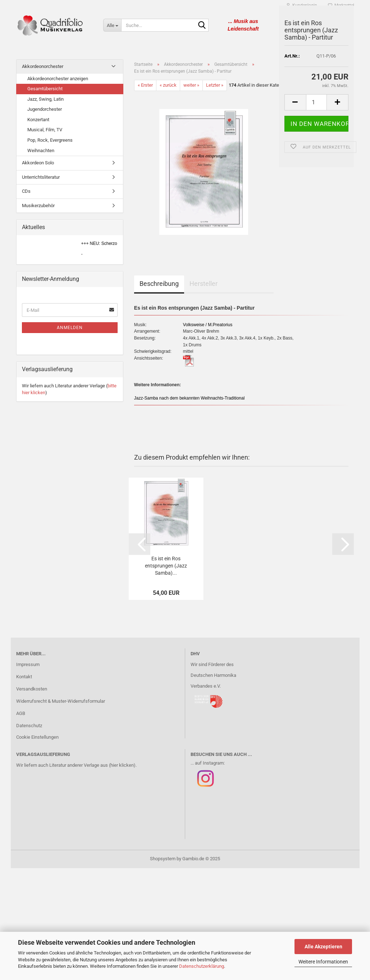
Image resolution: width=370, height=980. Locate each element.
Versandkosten (32, 689)
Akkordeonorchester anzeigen (58, 79)
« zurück (168, 85)
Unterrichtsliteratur (41, 177)
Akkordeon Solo (38, 163)
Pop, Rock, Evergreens (50, 140)
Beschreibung (159, 284)
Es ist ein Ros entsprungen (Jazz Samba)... (166, 566)
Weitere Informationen (323, 962)
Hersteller (204, 284)
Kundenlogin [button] (302, 5)
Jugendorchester (45, 109)
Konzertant (38, 120)
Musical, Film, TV (45, 130)
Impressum (28, 664)
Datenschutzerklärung (202, 966)
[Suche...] (112, 25)
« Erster (145, 85)
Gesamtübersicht (45, 89)
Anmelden (70, 328)
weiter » (191, 85)
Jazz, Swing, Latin (45, 99)
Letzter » (215, 85)
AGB (21, 713)
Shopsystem (163, 859)
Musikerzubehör (38, 206)
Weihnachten (41, 151)
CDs (26, 191)
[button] (140, 544)
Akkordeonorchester (43, 66)
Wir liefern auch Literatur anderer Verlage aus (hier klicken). (76, 765)
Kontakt (24, 677)
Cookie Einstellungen (37, 737)
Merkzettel (341, 5)
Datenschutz (29, 726)
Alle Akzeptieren (323, 947)
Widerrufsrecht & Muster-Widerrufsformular (61, 701)
